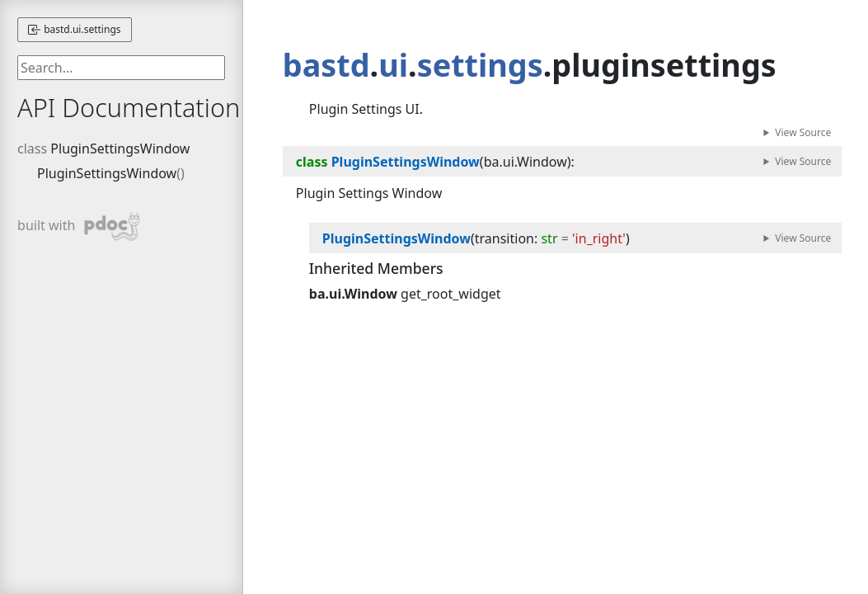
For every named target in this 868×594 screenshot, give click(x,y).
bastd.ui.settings (74, 29)
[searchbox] (121, 68)
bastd (326, 65)
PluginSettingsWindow (120, 148)
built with (79, 226)
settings (480, 65)
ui (393, 65)
